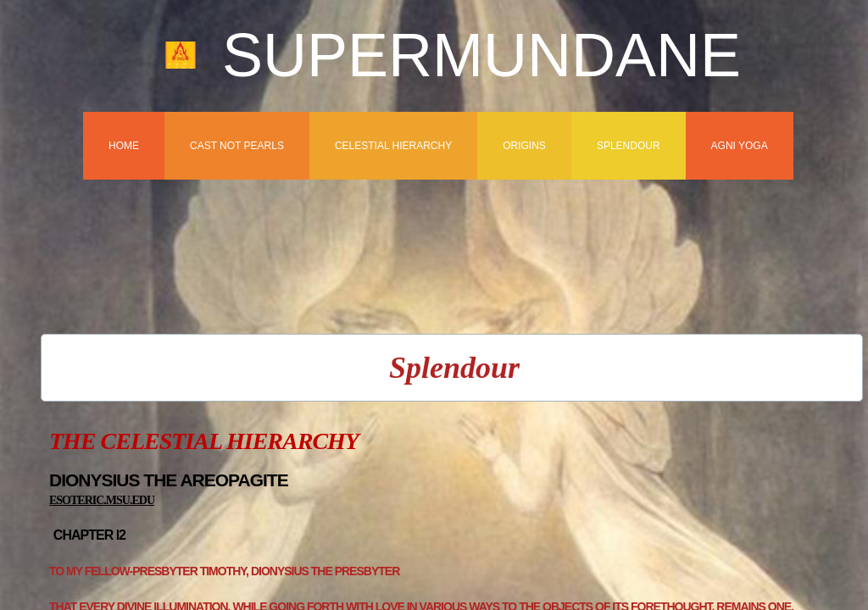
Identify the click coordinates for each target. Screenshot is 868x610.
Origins (524, 146)
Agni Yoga (740, 146)
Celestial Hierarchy (393, 146)
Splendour (629, 146)
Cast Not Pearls (237, 146)
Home (124, 146)
